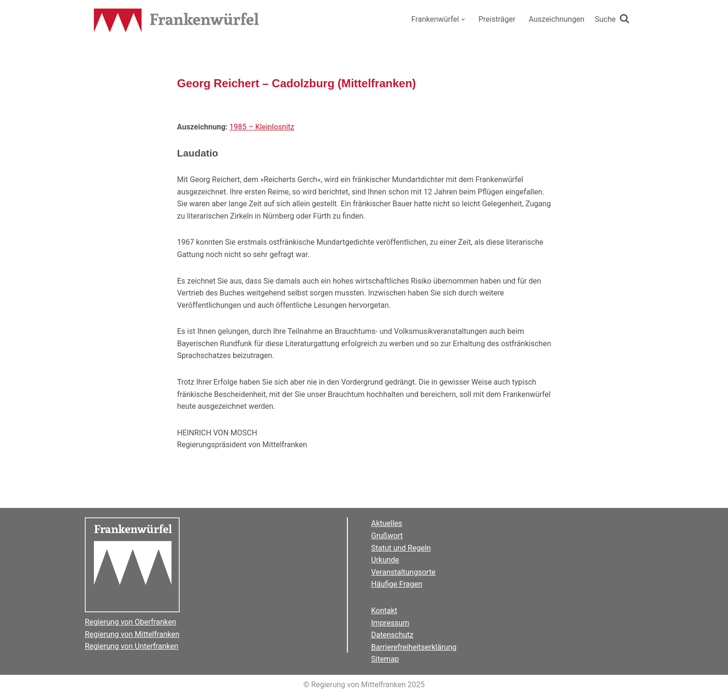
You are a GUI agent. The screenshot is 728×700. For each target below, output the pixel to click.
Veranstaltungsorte (403, 572)
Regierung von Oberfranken (131, 622)
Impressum (390, 623)
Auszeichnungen (556, 19)
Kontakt (384, 611)
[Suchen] (612, 19)
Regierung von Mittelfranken (132, 634)
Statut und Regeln (401, 548)
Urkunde (385, 560)
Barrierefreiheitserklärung (414, 647)
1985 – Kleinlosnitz (262, 127)
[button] (463, 19)
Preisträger (497, 19)
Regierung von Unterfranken (132, 646)
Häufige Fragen (397, 584)
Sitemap (385, 659)
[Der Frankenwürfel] (177, 21)
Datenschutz (392, 635)
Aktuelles (387, 523)
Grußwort (387, 536)
